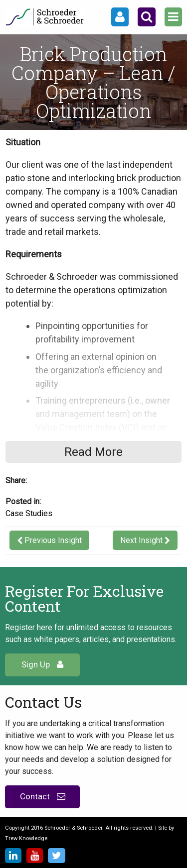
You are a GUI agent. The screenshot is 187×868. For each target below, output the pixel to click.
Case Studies (29, 513)
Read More (93, 452)
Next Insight (141, 540)
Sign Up (42, 664)
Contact (43, 796)
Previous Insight (53, 540)
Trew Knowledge (26, 838)
